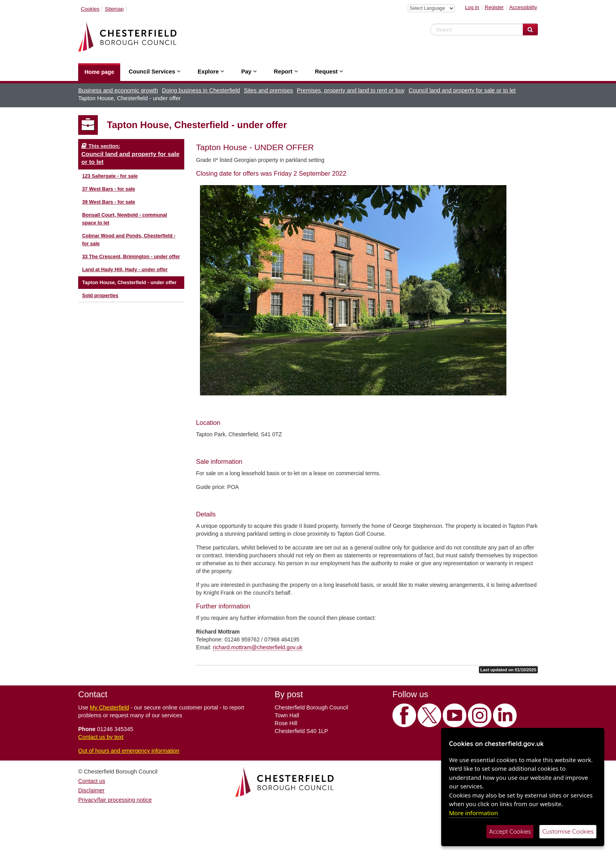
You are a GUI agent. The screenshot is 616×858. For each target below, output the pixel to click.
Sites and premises (269, 90)
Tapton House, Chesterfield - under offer (129, 283)
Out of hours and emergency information (129, 751)
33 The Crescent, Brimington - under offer (131, 257)
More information (474, 813)
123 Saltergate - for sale (110, 176)
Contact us (92, 781)
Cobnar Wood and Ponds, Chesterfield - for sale (129, 240)
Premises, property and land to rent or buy (351, 90)
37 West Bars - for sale (109, 189)
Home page (99, 72)
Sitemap (114, 9)
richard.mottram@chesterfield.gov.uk (258, 647)
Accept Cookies (510, 831)
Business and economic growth (118, 90)
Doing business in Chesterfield (201, 90)
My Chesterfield (110, 707)
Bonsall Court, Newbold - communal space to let (125, 219)
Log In (472, 7)
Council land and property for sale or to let (462, 90)
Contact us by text (101, 737)
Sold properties (100, 296)
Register (494, 7)
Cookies (90, 9)
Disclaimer (91, 790)
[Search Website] (530, 29)
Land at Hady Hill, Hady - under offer (125, 270)
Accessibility (523, 7)
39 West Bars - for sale (109, 202)
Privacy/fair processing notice (115, 800)
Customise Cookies (568, 831)
